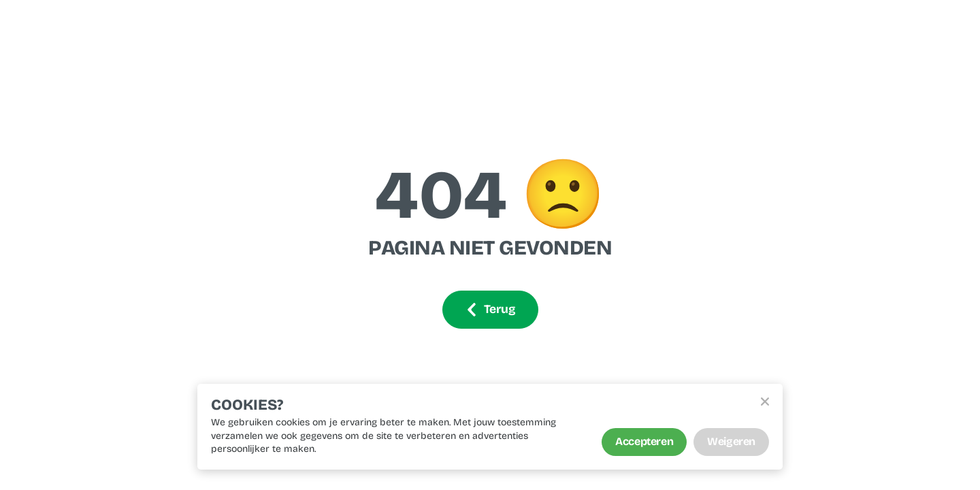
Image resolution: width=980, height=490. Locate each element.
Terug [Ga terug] (490, 309)
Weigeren (731, 441)
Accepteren (644, 441)
